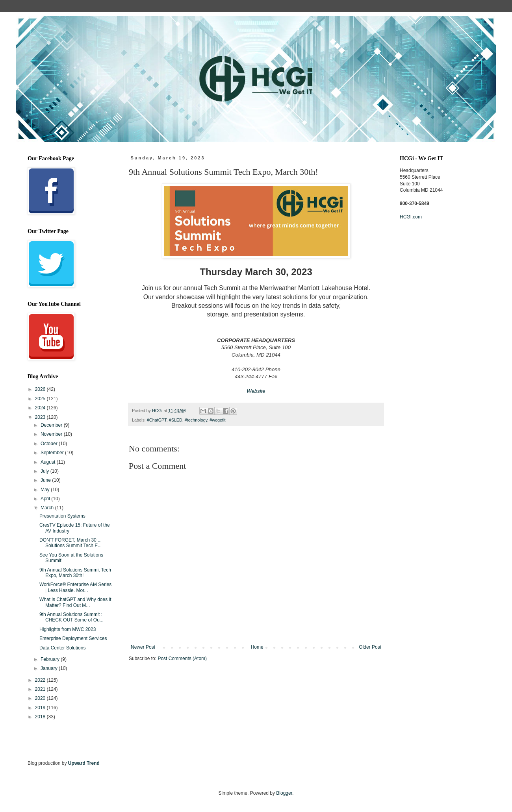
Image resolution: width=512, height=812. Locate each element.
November (52, 434)
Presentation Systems (62, 516)
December (52, 425)
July (45, 471)
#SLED (176, 420)
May (46, 490)
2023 (41, 417)
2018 (41, 717)
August (49, 462)
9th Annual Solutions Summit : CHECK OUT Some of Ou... (71, 617)
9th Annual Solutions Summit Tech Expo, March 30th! (75, 573)
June (46, 480)
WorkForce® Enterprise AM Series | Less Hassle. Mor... (75, 587)
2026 (41, 389)
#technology (196, 420)
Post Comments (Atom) (182, 658)
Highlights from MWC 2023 (68, 629)
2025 (41, 399)
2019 (41, 708)
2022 (41, 680)
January (50, 668)
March (48, 508)
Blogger (284, 793)
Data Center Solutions (62, 648)
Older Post (370, 647)
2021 (41, 689)
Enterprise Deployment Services (73, 638)
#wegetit (217, 420)
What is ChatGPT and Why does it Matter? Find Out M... (75, 602)
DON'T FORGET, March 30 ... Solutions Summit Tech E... (70, 543)
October (50, 444)
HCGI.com (411, 217)
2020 (41, 698)
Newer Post (143, 647)
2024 (41, 408)
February (51, 659)
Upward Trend (84, 763)
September (53, 453)
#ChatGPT (157, 420)
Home (257, 647)
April (46, 499)
